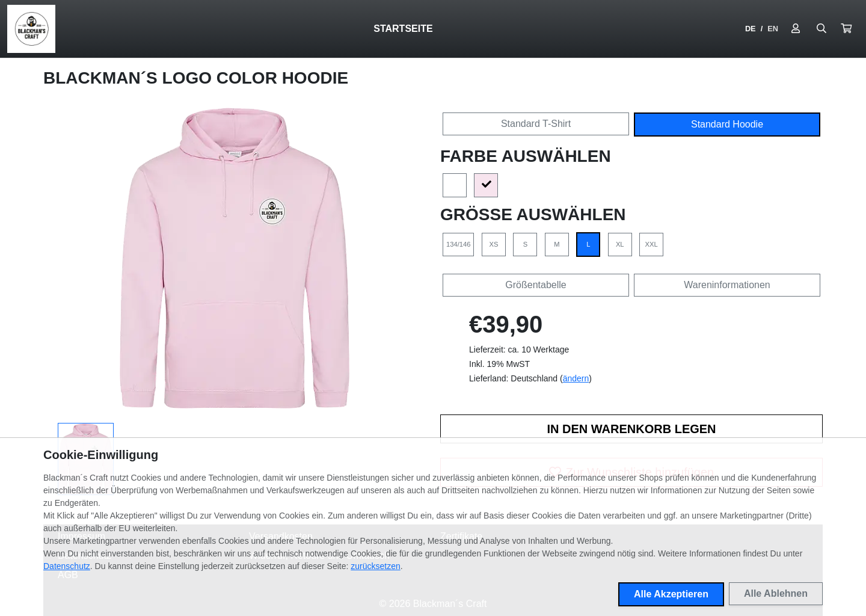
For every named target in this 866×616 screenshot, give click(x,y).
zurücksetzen (375, 566)
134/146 (458, 244)
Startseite (403, 29)
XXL (652, 244)
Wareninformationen (727, 285)
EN (773, 29)
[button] (846, 29)
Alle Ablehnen (776, 593)
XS (493, 244)
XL (620, 244)
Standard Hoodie (727, 124)
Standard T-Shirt (536, 124)
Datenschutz (67, 566)
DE (751, 29)
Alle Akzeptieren (671, 594)
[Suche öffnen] (821, 29)
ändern (576, 378)
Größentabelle (536, 285)
